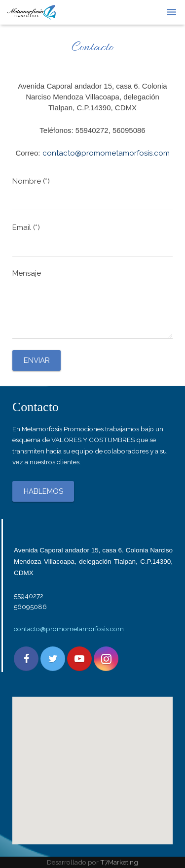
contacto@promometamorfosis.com (69, 629)
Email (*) (92, 240)
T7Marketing (119, 862)
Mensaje (92, 304)
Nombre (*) (92, 193)
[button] (93, 761)
